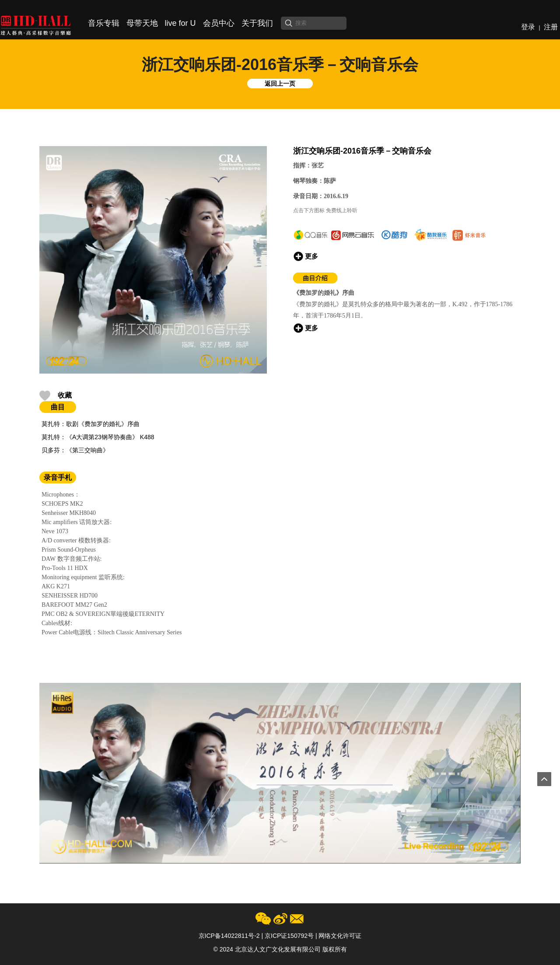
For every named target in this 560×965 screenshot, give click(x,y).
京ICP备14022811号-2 (229, 936)
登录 (528, 27)
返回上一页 (280, 84)
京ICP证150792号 (289, 936)
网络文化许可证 (340, 936)
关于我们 (257, 23)
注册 (551, 27)
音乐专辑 (104, 23)
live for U (180, 23)
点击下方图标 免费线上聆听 (325, 210)
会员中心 (219, 23)
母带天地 (142, 23)
